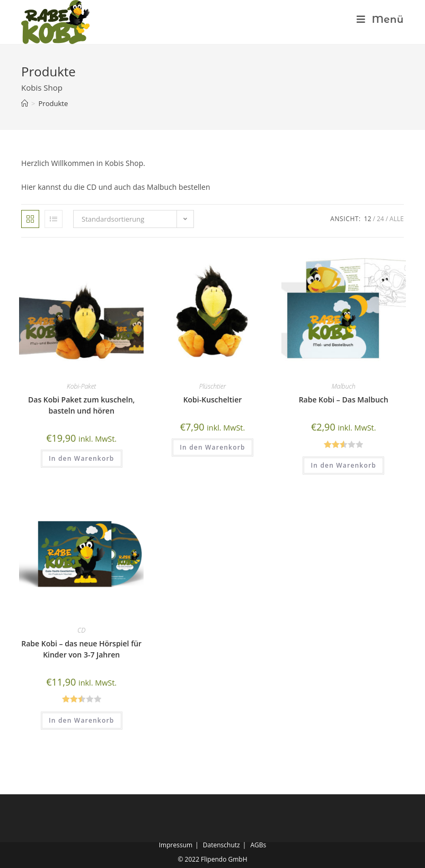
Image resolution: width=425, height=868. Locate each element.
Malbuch (344, 386)
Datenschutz (222, 845)
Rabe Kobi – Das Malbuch (344, 400)
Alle (397, 219)
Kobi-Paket (81, 386)
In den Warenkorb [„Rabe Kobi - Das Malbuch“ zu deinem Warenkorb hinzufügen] (343, 465)
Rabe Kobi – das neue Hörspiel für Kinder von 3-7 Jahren (81, 649)
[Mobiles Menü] (376, 20)
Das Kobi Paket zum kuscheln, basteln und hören (81, 405)
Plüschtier (213, 386)
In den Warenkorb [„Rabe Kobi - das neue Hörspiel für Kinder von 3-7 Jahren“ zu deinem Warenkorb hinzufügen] (82, 720)
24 (380, 219)
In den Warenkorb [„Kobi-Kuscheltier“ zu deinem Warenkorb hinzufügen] (212, 447)
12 (368, 219)
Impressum (176, 845)
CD (81, 630)
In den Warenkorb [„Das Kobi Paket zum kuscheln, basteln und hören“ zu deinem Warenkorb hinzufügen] (82, 458)
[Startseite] (25, 103)
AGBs (258, 845)
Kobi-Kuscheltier (213, 400)
